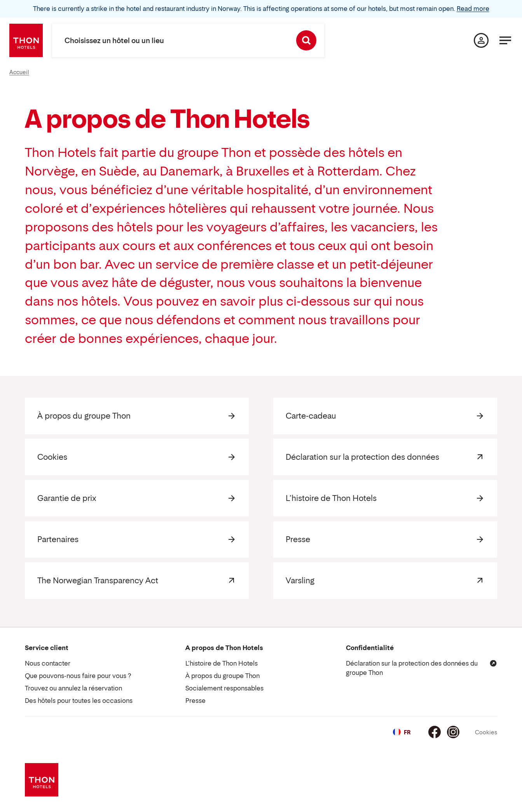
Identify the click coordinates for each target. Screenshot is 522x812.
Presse (298, 539)
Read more (473, 9)
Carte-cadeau (311, 416)
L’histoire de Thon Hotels (331, 498)
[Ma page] (481, 40)
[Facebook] (435, 732)
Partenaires (58, 539)
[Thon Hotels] (26, 40)
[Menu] (505, 40)
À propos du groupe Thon (84, 416)
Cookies (52, 457)
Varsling (300, 581)
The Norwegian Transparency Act (98, 581)
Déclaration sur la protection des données (362, 457)
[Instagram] (453, 732)
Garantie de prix (67, 498)
